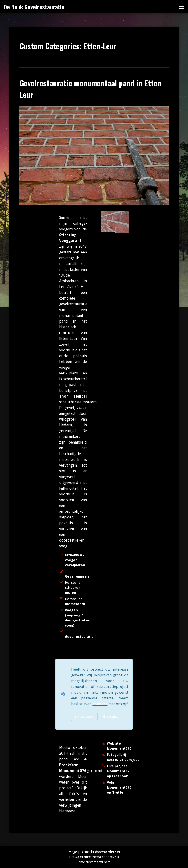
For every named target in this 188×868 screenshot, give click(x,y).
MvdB (114, 857)
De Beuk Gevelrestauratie (34, 7)
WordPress (111, 852)
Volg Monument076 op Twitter (119, 787)
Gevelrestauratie (79, 637)
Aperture (83, 857)
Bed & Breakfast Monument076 (73, 765)
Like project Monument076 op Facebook (119, 771)
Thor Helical (73, 396)
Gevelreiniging (77, 576)
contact (100, 704)
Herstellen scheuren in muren (75, 588)
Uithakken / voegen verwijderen (75, 560)
